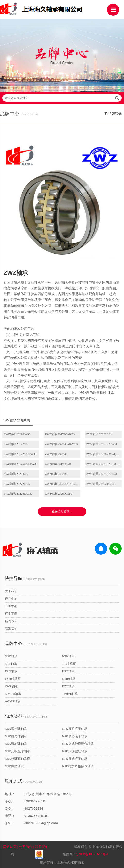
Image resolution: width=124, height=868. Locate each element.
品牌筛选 (113, 113)
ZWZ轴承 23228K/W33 (18, 494)
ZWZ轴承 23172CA (16, 444)
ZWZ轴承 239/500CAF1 (101, 484)
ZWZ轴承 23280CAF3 (58, 494)
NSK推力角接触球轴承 (78, 766)
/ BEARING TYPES (26, 716)
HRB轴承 (69, 671)
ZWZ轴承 (11, 686)
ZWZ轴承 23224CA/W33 (102, 474)
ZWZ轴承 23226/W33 (17, 434)
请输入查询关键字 (62, 98)
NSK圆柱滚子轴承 (75, 729)
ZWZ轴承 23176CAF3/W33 (21, 464)
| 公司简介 (25, 847)
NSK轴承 (11, 656)
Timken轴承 (70, 694)
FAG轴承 (11, 671)
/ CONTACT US (24, 781)
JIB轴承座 (69, 664)
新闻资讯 (11, 621)
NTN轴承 (69, 656)
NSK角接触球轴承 (17, 751)
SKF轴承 (11, 664)
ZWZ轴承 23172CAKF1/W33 (62, 434)
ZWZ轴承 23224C (56, 474)
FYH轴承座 (13, 679)
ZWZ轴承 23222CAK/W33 (61, 444)
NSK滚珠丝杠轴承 (75, 751)
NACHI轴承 (13, 694)
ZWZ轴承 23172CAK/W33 (20, 454)
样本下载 (11, 614)
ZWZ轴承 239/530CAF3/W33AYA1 (62, 484)
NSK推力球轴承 (16, 736)
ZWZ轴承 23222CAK (99, 434)
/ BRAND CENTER (26, 644)
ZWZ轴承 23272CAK (17, 484)
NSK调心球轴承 (16, 744)
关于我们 (11, 591)
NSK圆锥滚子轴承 (75, 759)
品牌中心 (11, 606)
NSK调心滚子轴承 (75, 736)
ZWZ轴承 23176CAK (58, 464)
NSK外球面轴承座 (17, 759)
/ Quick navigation (25, 578)
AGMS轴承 (13, 701)
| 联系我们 (44, 847)
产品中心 (11, 599)
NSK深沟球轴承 (16, 729)
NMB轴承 (69, 679)
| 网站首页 (9, 847)
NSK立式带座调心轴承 (78, 744)
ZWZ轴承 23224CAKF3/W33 (104, 464)
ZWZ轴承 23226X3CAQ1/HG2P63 (104, 454)
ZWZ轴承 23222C (56, 454)
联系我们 (11, 629)
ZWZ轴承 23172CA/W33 (102, 444)
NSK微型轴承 (14, 766)
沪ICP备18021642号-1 (92, 854)
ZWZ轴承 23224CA (16, 474)
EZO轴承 (68, 686)
